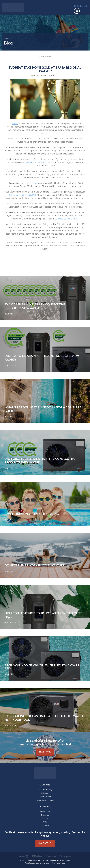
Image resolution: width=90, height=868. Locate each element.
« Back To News (45, 56)
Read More (10, 314)
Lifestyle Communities (35, 163)
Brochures (45, 815)
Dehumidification (45, 797)
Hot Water (45, 793)
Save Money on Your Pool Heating (32, 514)
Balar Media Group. (58, 863)
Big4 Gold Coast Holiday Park (23, 195)
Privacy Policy (65, 861)
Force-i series (31, 183)
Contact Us (45, 826)
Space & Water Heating (45, 800)
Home (6, 39)
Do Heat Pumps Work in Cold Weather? (35, 566)
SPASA (15, 124)
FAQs (45, 822)
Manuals (45, 819)
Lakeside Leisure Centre (66, 219)
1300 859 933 (81, 6)
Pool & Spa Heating (45, 790)
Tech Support (45, 812)
